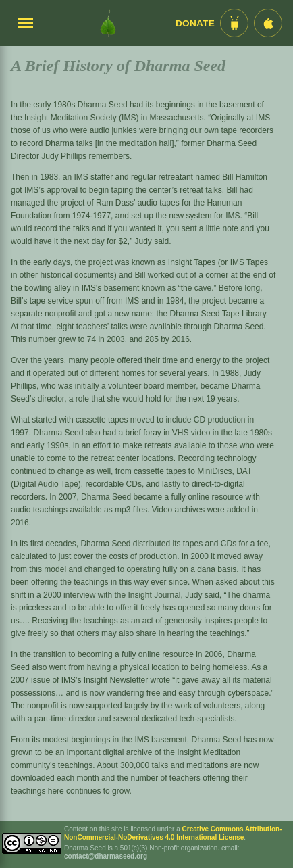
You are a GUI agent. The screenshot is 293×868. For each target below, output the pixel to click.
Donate (195, 23)
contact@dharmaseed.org (106, 856)
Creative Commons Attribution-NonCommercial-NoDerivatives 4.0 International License (173, 833)
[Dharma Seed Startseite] (108, 23)
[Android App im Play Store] (234, 23)
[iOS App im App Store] (268, 23)
